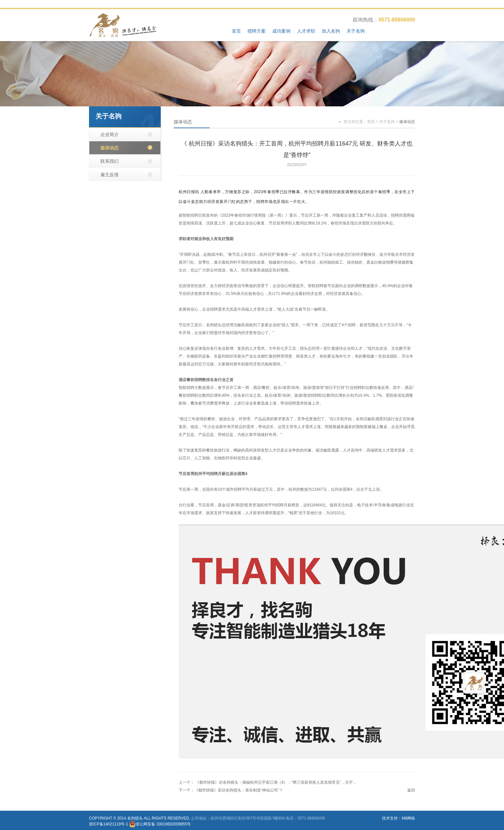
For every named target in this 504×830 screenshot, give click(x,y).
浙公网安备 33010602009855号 (163, 824)
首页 (236, 31)
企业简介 (110, 134)
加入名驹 (331, 31)
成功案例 (281, 31)
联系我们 (110, 161)
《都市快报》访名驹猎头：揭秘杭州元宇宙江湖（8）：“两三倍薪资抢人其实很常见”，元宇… (275, 782)
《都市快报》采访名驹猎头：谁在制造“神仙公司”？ (239, 790)
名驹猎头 (135, 818)
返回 (411, 790)
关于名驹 (356, 31)
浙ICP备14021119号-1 (109, 824)
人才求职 (306, 31)
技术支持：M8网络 (399, 818)
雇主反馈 (110, 175)
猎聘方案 (257, 31)
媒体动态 (110, 148)
